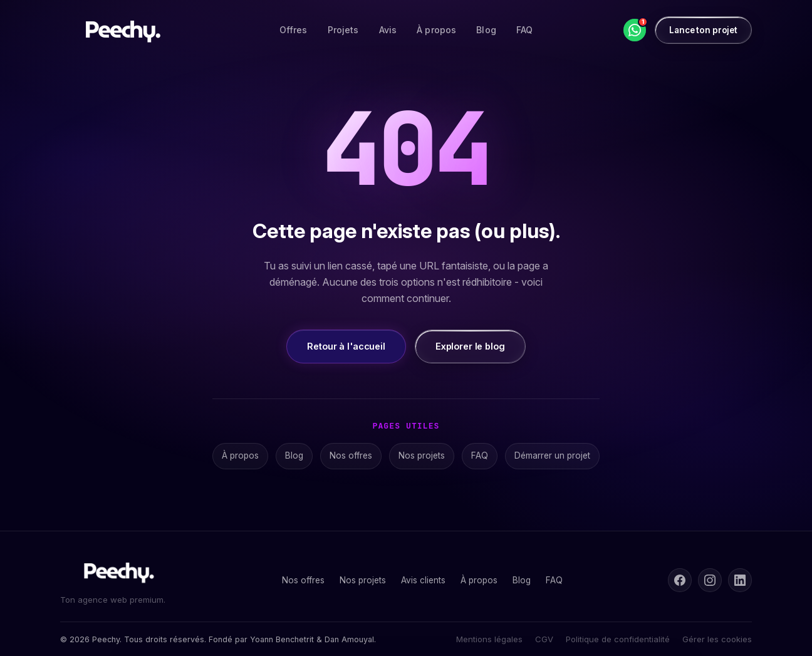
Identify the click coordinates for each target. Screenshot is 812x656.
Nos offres (351, 456)
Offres (294, 30)
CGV (544, 639)
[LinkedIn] (740, 580)
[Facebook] (680, 580)
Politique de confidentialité (618, 639)
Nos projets (422, 456)
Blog (486, 30)
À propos (436, 30)
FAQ (524, 30)
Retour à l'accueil (346, 346)
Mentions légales (489, 639)
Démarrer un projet (552, 456)
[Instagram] (710, 580)
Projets (343, 30)
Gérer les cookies (717, 639)
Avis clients (423, 580)
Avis (388, 30)
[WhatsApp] (635, 30)
